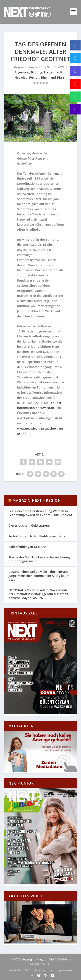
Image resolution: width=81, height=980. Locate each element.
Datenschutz (43, 970)
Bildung (37, 72)
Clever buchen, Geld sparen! (29, 525)
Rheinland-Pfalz (53, 77)
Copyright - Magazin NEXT (39, 959)
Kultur (61, 72)
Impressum (64, 970)
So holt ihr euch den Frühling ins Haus (37, 536)
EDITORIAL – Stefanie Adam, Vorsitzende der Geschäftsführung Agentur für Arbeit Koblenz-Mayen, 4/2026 (38, 594)
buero (39, 67)
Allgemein (22, 72)
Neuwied (21, 77)
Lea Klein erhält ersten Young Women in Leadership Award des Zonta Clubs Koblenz (40, 513)
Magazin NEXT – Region (37, 500)
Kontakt (15, 970)
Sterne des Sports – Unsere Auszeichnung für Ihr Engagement (39, 559)
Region (34, 77)
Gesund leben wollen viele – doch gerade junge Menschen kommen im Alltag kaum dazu (39, 575)
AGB (27, 970)
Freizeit (49, 72)
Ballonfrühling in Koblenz (27, 547)
